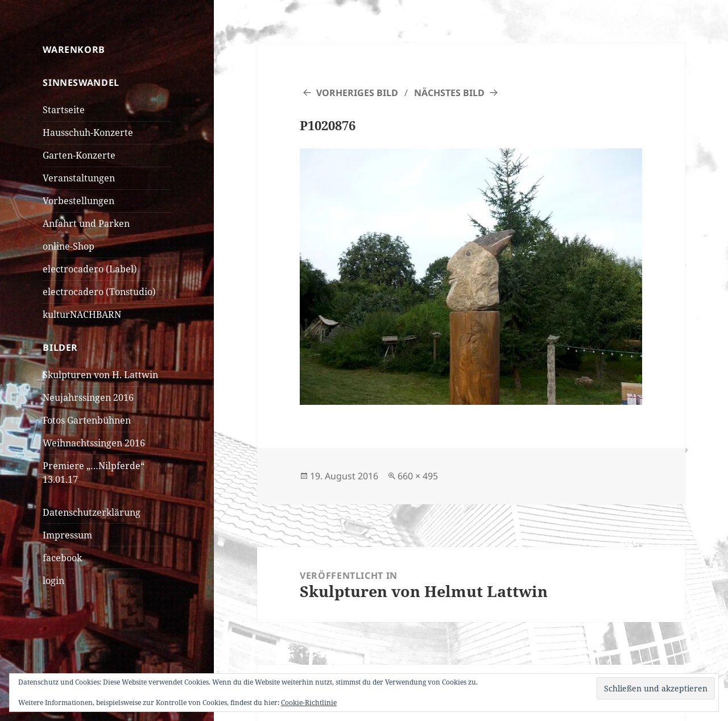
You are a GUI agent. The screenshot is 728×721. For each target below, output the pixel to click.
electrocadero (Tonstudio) (99, 292)
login (53, 581)
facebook (62, 558)
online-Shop (69, 246)
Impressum (67, 535)
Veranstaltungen (79, 178)
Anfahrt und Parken (86, 223)
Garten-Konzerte (79, 155)
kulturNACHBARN (82, 314)
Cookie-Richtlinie (309, 703)
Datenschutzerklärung (92, 512)
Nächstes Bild (449, 93)
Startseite (64, 110)
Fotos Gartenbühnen (87, 420)
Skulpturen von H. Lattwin (100, 375)
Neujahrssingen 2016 (88, 397)
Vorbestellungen (78, 201)
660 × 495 (418, 476)
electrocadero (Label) (90, 269)
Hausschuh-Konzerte (88, 132)
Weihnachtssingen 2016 (94, 443)
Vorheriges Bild (357, 93)
